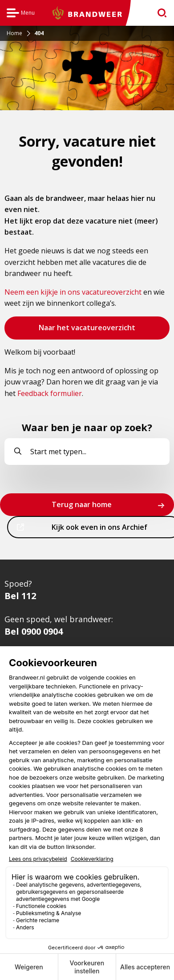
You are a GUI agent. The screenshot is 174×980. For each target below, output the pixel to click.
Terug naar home (82, 504)
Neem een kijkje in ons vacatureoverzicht (73, 292)
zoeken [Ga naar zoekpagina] (158, 15)
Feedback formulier (50, 393)
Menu (21, 14)
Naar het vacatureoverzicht (87, 331)
